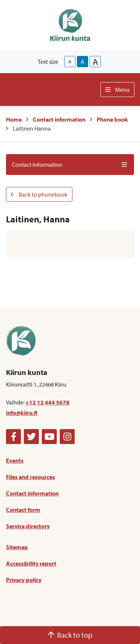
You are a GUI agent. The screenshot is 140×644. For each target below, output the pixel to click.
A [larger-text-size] (95, 62)
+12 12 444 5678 (47, 402)
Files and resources (30, 477)
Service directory (28, 526)
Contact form (23, 510)
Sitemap (17, 547)
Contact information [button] (70, 165)
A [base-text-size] (83, 62)
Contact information (59, 119)
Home (14, 119)
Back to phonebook (39, 194)
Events (15, 460)
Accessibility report (31, 563)
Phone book (112, 119)
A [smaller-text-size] (70, 62)
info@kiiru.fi (22, 413)
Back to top (70, 635)
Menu (117, 90)
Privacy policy (24, 580)
